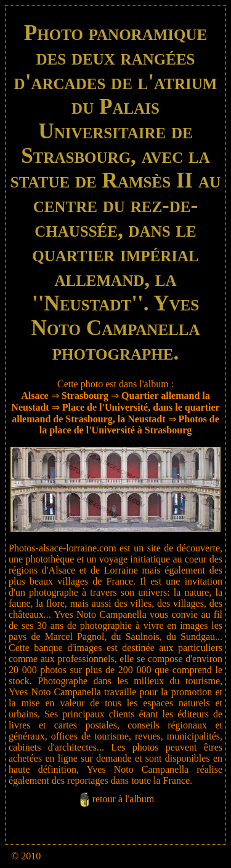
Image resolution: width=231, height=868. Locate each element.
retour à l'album (124, 799)
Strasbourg (85, 396)
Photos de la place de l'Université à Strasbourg (129, 424)
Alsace (34, 396)
